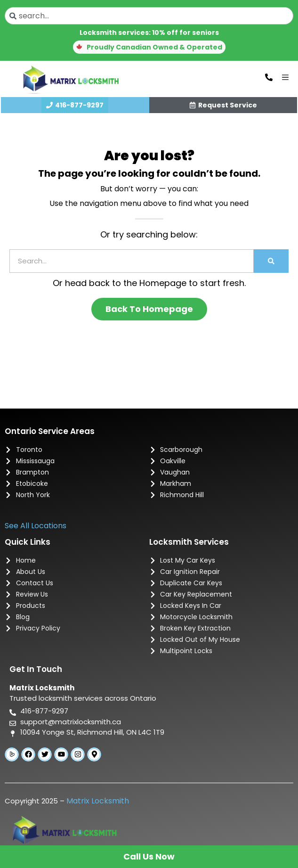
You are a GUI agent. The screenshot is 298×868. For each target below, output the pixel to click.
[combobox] (149, 16)
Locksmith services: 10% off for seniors (149, 33)
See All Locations (36, 526)
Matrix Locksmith (98, 801)
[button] (149, 47)
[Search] (271, 261)
